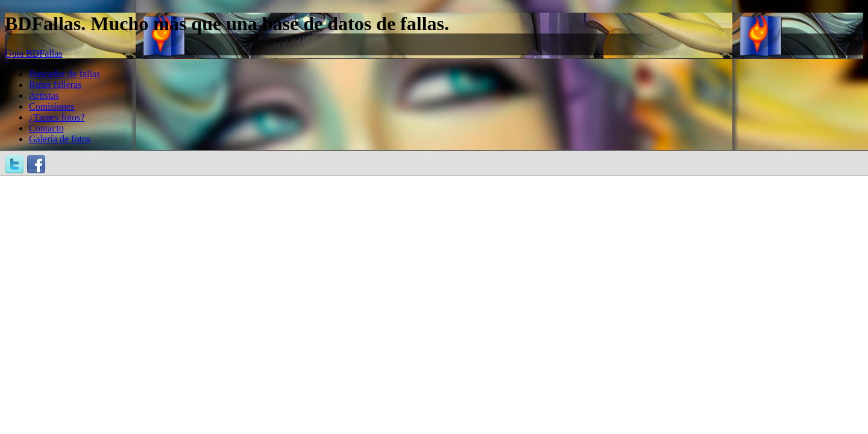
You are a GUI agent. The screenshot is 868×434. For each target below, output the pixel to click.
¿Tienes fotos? (57, 117)
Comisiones (52, 106)
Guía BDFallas (34, 53)
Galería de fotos (60, 139)
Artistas (44, 96)
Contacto (46, 128)
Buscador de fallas (64, 74)
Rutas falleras (55, 85)
